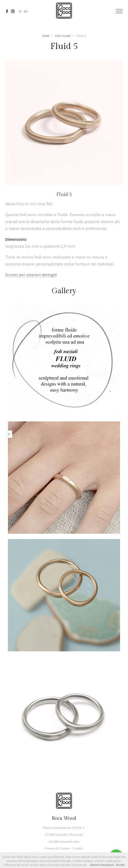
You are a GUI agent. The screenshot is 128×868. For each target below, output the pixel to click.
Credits (78, 848)
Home (46, 36)
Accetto (120, 865)
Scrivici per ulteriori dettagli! (31, 275)
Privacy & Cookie (57, 848)
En (26, 11)
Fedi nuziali (63, 36)
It (20, 11)
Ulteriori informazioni (102, 865)
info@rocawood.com (64, 841)
